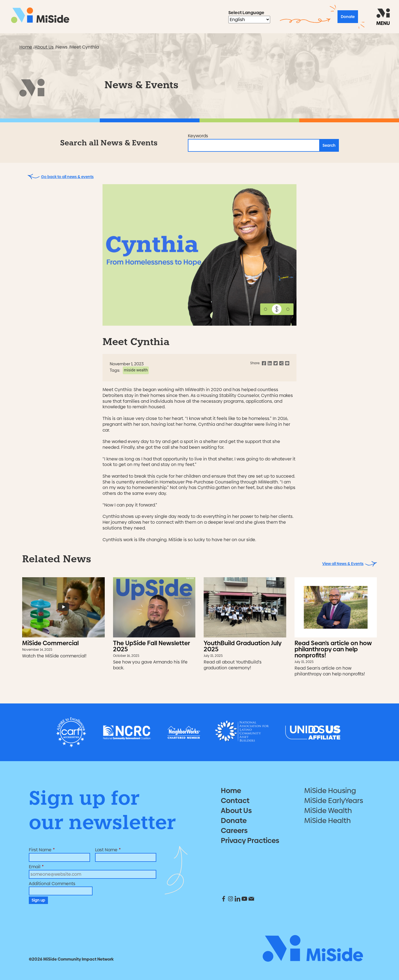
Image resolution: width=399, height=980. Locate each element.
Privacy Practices (250, 840)
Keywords (198, 136)
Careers (234, 830)
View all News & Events (350, 564)
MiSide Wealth (136, 370)
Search (329, 145)
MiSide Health (328, 821)
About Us (44, 47)
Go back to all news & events (61, 177)
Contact (235, 801)
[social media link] (224, 900)
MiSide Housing (330, 791)
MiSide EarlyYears (334, 801)
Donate (348, 17)
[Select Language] (249, 20)
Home (26, 47)
